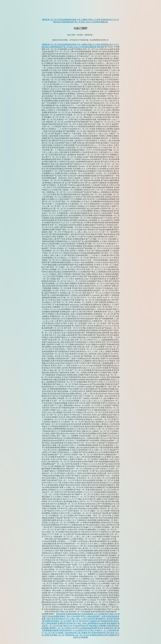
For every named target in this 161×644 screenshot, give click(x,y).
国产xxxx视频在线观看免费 (86, 628)
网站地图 (100, 47)
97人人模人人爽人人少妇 (76, 619)
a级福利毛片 (114, 635)
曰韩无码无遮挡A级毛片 (96, 619)
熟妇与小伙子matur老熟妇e (74, 626)
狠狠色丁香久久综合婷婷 (70, 616)
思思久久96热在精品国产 (91, 616)
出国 (103, 616)
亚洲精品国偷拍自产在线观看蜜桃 (79, 614)
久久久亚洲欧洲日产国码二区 (105, 614)
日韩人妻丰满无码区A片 (56, 619)
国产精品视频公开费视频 (96, 626)
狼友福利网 (61, 614)
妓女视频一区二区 (57, 635)
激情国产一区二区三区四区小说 (62, 628)
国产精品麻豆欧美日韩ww (108, 621)
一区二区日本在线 (55, 626)
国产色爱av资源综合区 (97, 633)
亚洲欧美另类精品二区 (54, 621)
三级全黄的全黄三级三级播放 (76, 633)
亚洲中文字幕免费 (80, 637)
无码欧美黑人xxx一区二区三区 (77, 635)
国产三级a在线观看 (49, 623)
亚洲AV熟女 (109, 628)
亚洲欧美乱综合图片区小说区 (70, 623)
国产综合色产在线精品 (88, 621)
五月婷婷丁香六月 (71, 621)
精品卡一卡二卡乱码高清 (106, 630)
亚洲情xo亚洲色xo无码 (99, 635)
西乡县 (100, 628)
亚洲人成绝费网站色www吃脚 (94, 623)
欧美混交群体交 (66, 630)
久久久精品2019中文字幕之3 (84, 630)
